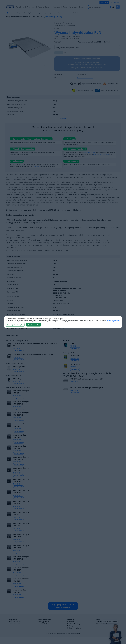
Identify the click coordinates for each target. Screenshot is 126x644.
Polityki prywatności (113, 321)
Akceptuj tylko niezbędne (15, 325)
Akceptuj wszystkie (34, 325)
